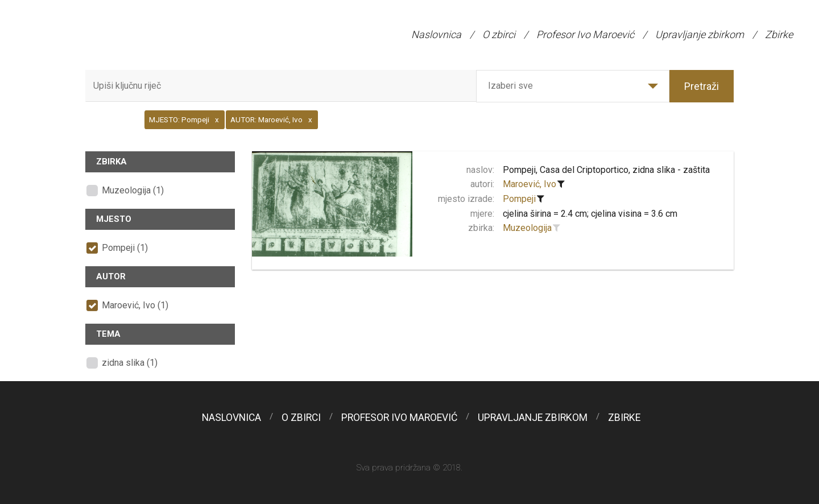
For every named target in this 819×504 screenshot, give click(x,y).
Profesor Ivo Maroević (585, 34)
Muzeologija (527, 228)
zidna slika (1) (130, 363)
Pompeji (519, 199)
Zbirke (779, 34)
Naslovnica (436, 34)
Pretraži (702, 86)
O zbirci (499, 34)
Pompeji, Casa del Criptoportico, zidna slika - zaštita (606, 170)
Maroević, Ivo (530, 184)
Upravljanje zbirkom (700, 34)
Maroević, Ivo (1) (135, 305)
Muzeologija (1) (133, 190)
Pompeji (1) (125, 248)
